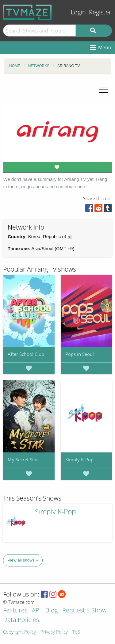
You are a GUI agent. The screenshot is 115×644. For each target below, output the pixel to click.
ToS (76, 632)
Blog (52, 611)
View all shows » (23, 560)
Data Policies (21, 620)
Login (78, 12)
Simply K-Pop (79, 459)
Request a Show (84, 611)
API (36, 611)
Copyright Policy (19, 632)
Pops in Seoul (80, 354)
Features (15, 611)
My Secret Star (23, 459)
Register (100, 12)
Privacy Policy (54, 632)
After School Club (26, 354)
